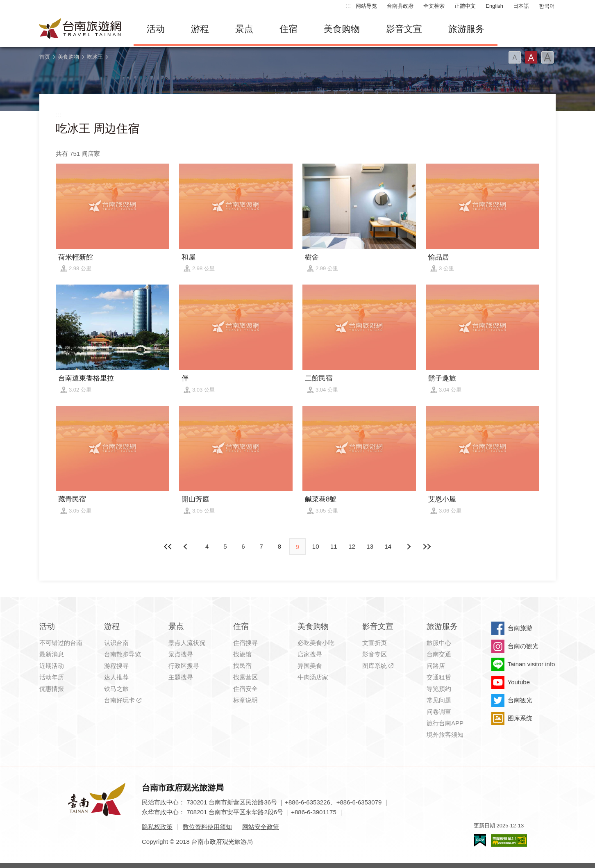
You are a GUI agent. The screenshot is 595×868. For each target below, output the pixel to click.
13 (370, 546)
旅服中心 (439, 643)
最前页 (168, 547)
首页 (45, 57)
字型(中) (531, 57)
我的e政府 (480, 840)
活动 (156, 29)
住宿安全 (245, 689)
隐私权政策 (157, 827)
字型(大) (547, 57)
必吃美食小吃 (316, 643)
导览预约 (439, 689)
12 (352, 546)
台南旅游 (520, 628)
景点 (244, 29)
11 (334, 546)
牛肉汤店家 (313, 677)
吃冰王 (95, 57)
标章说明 (245, 700)
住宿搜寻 (245, 643)
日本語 (521, 6)
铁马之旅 (116, 689)
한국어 (547, 6)
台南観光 (520, 700)
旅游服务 (466, 29)
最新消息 (52, 654)
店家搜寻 (310, 654)
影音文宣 (404, 29)
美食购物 (342, 29)
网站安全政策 (261, 827)
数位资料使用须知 (207, 827)
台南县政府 (400, 6)
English (494, 6)
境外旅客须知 (445, 735)
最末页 (427, 547)
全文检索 (434, 6)
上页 (409, 547)
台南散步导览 (123, 654)
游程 (200, 29)
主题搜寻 (181, 677)
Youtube (519, 682)
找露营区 (245, 677)
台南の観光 (523, 646)
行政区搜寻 (184, 666)
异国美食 (310, 666)
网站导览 (366, 6)
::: (348, 6)
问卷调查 (439, 712)
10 (316, 546)
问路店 (436, 666)
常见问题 (439, 700)
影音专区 (375, 654)
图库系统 (375, 666)
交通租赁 (439, 677)
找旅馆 (242, 654)
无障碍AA (509, 840)
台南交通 (439, 654)
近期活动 (52, 666)
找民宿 (242, 666)
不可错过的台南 (61, 643)
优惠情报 (52, 689)
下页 (186, 547)
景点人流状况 (187, 643)
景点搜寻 (181, 654)
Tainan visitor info (531, 664)
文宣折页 (375, 643)
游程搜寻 (116, 666)
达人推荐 (116, 677)
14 (388, 546)
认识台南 (116, 643)
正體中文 (465, 6)
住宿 (288, 29)
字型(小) (515, 57)
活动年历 (52, 677)
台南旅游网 (80, 29)
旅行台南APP (445, 723)
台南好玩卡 (119, 700)
